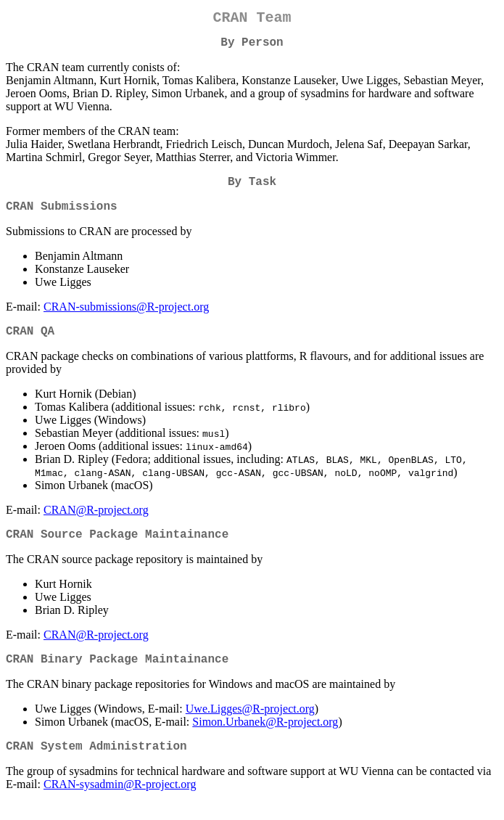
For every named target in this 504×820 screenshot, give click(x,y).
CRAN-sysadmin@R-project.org (120, 807)
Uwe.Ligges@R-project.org (250, 729)
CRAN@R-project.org (96, 524)
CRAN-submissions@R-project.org (126, 318)
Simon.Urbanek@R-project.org (265, 742)
